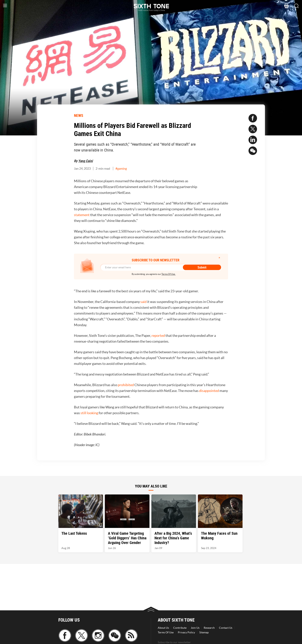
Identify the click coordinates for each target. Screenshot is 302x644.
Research (209, 628)
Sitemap (204, 632)
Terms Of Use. (168, 274)
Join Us (195, 628)
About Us (163, 628)
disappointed (209, 391)
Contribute (180, 628)
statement (82, 215)
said (143, 302)
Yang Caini (86, 161)
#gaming (121, 168)
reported (158, 336)
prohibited (126, 385)
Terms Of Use (166, 632)
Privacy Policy (186, 632)
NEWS (79, 115)
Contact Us (226, 628)
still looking (89, 413)
